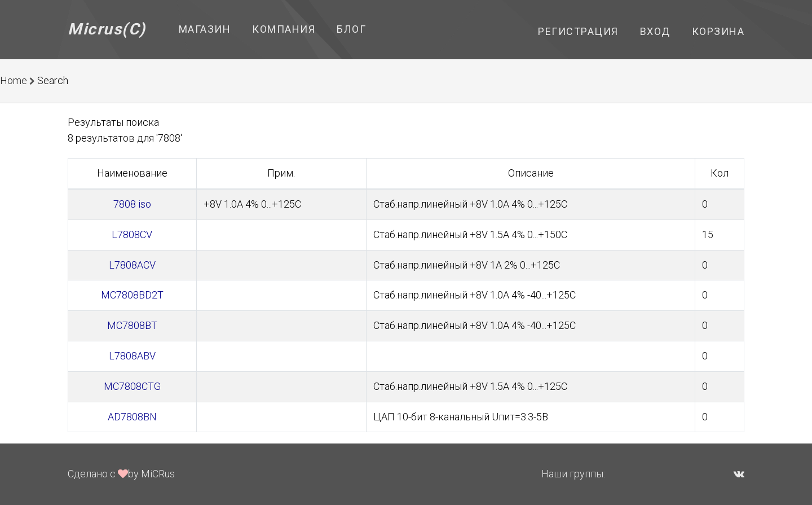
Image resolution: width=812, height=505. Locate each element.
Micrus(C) (107, 29)
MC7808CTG (132, 386)
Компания (284, 29)
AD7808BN (132, 417)
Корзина (718, 31)
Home (14, 80)
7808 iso (132, 204)
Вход (655, 31)
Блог (351, 29)
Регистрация (578, 31)
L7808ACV (132, 265)
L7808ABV (132, 356)
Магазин (205, 29)
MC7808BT (132, 325)
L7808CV (132, 234)
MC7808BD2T (132, 295)
